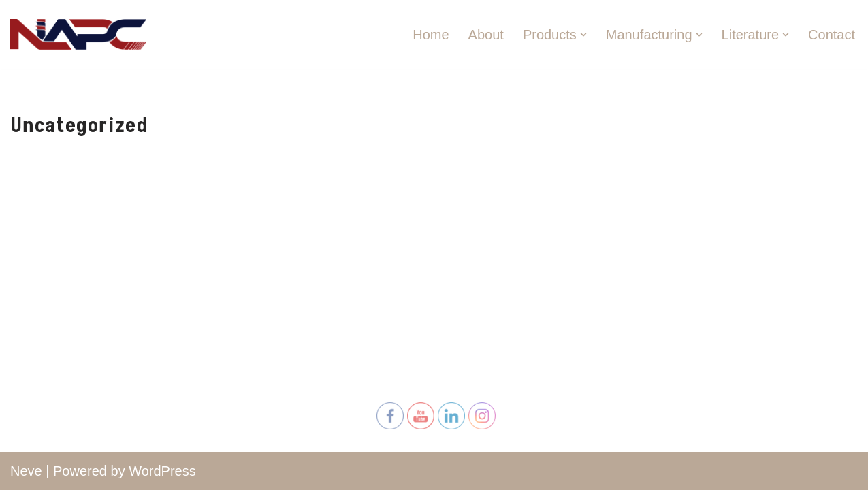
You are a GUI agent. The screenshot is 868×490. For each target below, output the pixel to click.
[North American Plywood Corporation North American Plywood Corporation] (78, 34)
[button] (583, 35)
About (486, 35)
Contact (832, 35)
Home (431, 35)
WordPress (162, 471)
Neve (26, 471)
